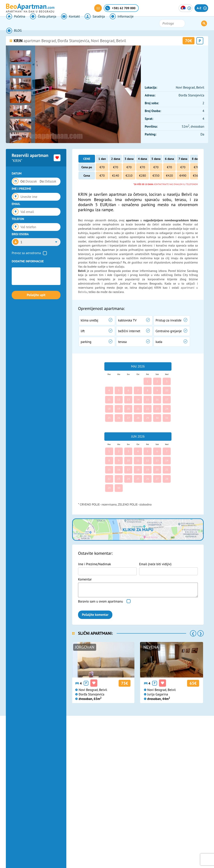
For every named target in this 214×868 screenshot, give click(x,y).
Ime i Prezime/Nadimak (95, 564)
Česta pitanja (42, 23)
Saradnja (93, 23)
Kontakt (69, 23)
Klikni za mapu (138, 530)
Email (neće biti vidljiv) (155, 564)
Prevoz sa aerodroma (26, 253)
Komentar (85, 579)
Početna (15, 23)
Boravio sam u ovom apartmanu (100, 601)
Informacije (119, 23)
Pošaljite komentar (95, 615)
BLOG (143, 23)
